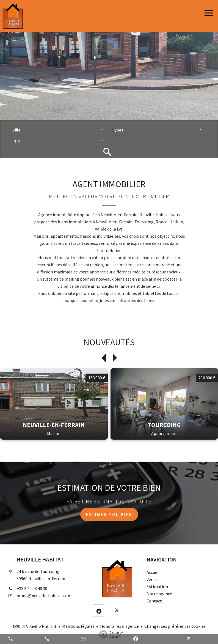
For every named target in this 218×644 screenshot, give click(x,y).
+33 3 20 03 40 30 (32, 588)
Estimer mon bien (109, 514)
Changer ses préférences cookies (175, 626)
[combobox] (58, 130)
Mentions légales (78, 626)
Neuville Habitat (40, 560)
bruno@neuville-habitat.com (44, 596)
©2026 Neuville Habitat (35, 626)
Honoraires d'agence (119, 626)
